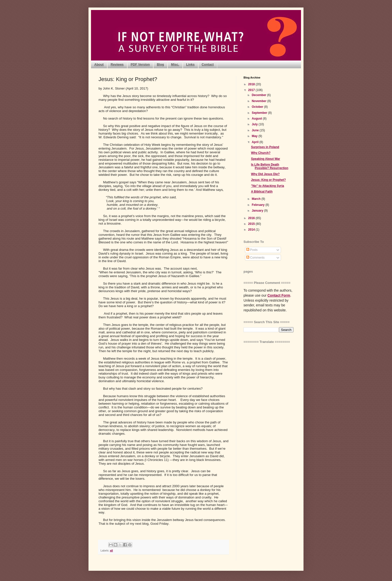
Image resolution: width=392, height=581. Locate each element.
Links (190, 64)
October (258, 107)
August (257, 119)
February (259, 205)
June (256, 130)
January (258, 211)
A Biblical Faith (262, 192)
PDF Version (140, 64)
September (260, 113)
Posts (252, 250)
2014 (252, 230)
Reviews (117, 64)
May (255, 136)
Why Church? (261, 153)
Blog (160, 64)
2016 (252, 218)
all (111, 550)
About (99, 64)
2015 (252, 224)
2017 (252, 90)
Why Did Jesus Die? (265, 174)
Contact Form (279, 295)
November (259, 101)
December (259, 95)
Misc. (175, 64)
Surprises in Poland (265, 147)
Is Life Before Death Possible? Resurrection (270, 166)
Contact (208, 64)
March (257, 199)
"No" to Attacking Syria (267, 186)
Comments (255, 258)
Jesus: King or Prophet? (268, 180)
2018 (252, 84)
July (255, 124)
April (256, 142)
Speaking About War (265, 159)
